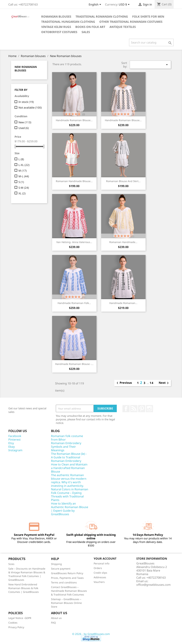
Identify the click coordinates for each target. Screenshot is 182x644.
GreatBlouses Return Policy (67, 573)
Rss (134, 409)
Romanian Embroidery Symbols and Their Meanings (66, 447)
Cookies (13, 623)
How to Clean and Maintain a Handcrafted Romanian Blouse (69, 468)
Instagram (149, 409)
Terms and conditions (64, 582)
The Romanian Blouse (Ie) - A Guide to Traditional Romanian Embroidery (69, 457)
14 (152, 383)
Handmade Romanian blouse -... (74, 364)
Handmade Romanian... (123, 303)
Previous (124, 383)
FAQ (53, 623)
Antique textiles (123, 27)
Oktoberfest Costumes (59, 32)
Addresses (100, 577)
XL (22, 193)
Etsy (11, 443)
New (25, 122)
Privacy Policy (16, 627)
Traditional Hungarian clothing (68, 22)
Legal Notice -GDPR (20, 618)
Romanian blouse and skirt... (123, 181)
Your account (105, 559)
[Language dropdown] (96, 5)
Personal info (101, 563)
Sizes (11, 564)
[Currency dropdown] (125, 5)
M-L (24, 176)
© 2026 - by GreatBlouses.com (91, 634)
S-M (24, 188)
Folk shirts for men (148, 17)
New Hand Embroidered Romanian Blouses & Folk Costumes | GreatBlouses (24, 588)
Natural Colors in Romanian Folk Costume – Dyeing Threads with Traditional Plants (70, 495)
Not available (30, 107)
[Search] (151, 42)
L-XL (24, 165)
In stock (26, 102)
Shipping (56, 564)
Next (164, 383)
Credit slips (100, 573)
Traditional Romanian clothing (102, 17)
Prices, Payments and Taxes (67, 578)
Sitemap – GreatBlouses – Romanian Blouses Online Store (66, 603)
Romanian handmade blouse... (74, 181)
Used (24, 128)
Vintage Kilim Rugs (56, 27)
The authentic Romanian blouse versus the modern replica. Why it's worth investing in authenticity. (69, 480)
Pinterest (142, 409)
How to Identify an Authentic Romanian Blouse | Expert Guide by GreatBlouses (70, 509)
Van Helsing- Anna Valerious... (74, 242)
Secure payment (61, 569)
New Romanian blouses (26, 69)
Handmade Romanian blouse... (74, 120)
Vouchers (99, 582)
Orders (98, 568)
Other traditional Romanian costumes (131, 22)
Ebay (12, 447)
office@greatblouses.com (153, 585)
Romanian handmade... (123, 242)
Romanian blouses (56, 17)
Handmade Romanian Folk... (74, 303)
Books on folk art (90, 27)
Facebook (126, 409)
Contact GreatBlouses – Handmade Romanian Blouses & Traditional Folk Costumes (69, 591)
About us (56, 618)
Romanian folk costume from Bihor (67, 438)
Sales (86, 32)
